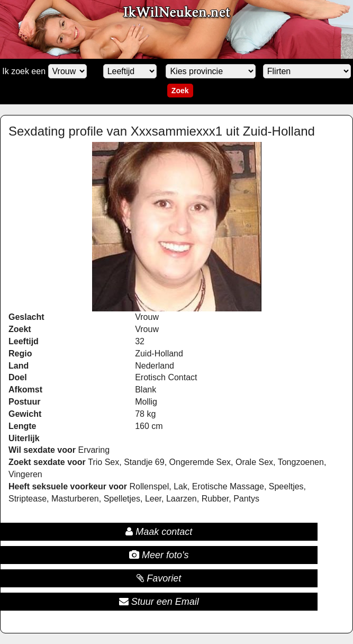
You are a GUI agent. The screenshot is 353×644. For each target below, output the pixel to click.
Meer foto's (159, 555)
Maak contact (159, 532)
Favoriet (159, 578)
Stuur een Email (159, 602)
